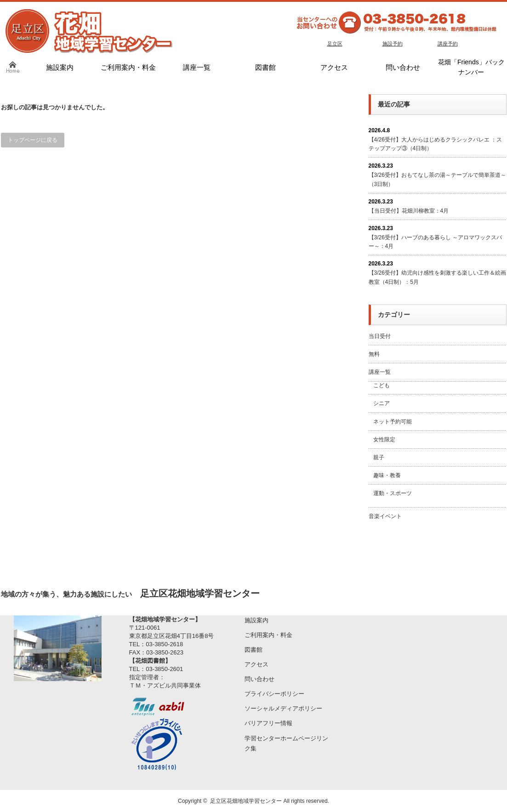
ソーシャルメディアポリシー (283, 708)
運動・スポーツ (393, 493)
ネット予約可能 (393, 422)
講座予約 (448, 44)
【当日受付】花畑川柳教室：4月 (409, 211)
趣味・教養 (387, 475)
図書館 (253, 650)
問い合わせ (259, 679)
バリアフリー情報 (268, 723)
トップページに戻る (33, 140)
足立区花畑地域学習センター (246, 801)
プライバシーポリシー (274, 694)
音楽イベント (385, 516)
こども (382, 385)
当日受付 (380, 336)
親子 (379, 457)
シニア (382, 403)
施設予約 (393, 44)
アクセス (256, 664)
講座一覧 (380, 372)
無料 (374, 354)
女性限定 (384, 440)
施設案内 (256, 620)
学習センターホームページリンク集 (286, 743)
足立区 (335, 44)
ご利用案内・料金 (268, 635)
